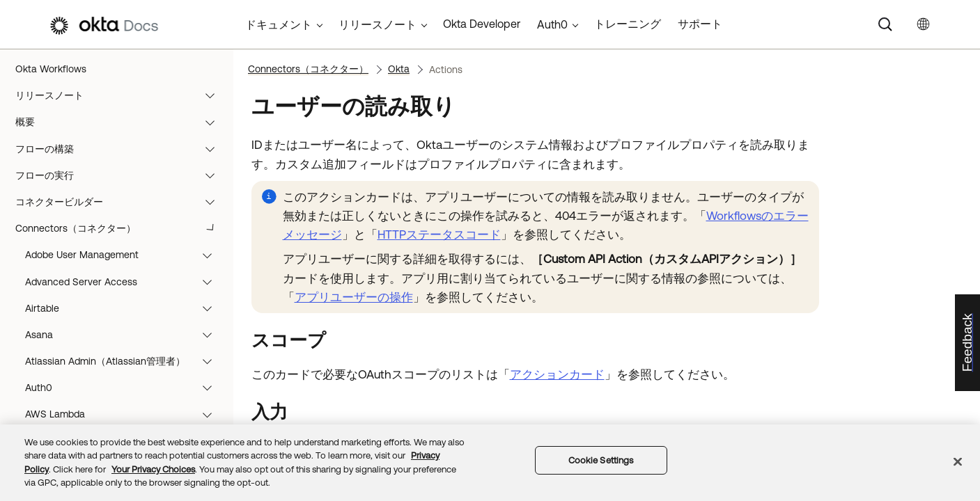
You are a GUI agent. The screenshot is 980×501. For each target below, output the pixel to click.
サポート (700, 24)
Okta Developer (482, 24)
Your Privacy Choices (153, 469)
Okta (399, 69)
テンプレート (122, 282)
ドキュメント (279, 24)
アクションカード (557, 374)
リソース (122, 388)
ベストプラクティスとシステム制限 (122, 361)
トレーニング (628, 24)
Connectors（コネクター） (122, 228)
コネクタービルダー (122, 202)
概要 (122, 122)
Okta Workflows (51, 69)
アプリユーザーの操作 (354, 297)
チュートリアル (122, 308)
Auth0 (552, 24)
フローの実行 (122, 175)
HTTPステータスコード (439, 234)
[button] (213, 95)
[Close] (958, 461)
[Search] (885, 24)
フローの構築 (122, 149)
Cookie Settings (601, 460)
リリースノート (122, 95)
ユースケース (122, 335)
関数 (122, 255)
